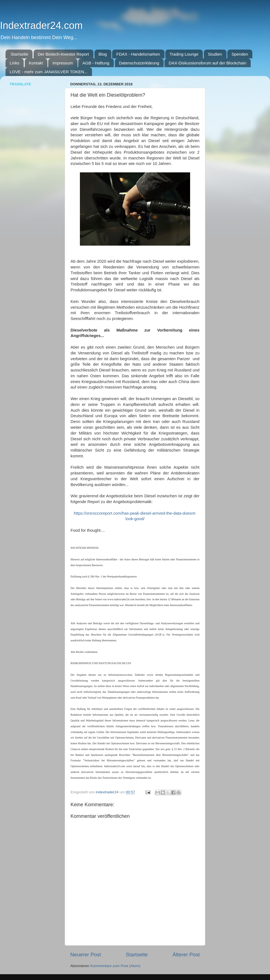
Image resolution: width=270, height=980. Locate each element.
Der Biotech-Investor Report (63, 54)
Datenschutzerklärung (139, 63)
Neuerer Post (86, 955)
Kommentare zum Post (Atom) (115, 966)
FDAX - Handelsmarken (138, 54)
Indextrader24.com (41, 25)
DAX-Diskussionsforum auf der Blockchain (207, 63)
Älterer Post (186, 955)
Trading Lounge (184, 54)
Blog (103, 54)
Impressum (63, 63)
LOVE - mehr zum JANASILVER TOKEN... (49, 72)
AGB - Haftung (96, 63)
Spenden (240, 54)
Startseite (19, 54)
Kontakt (36, 63)
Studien (215, 54)
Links (14, 63)
